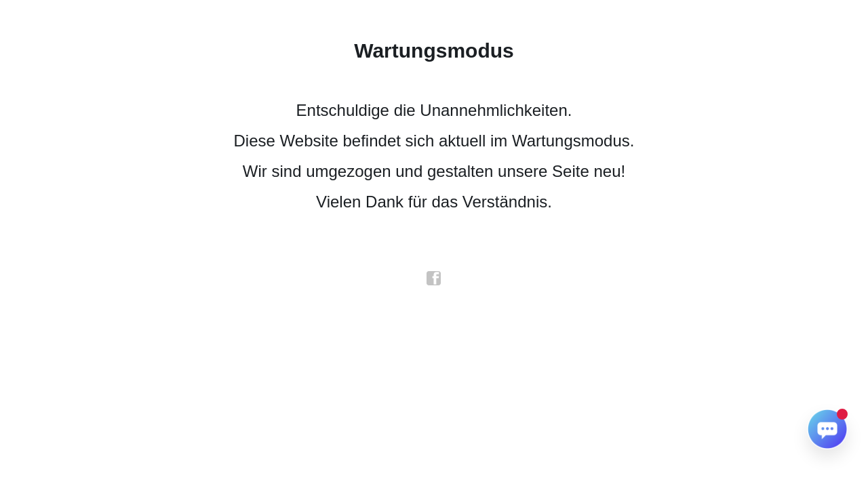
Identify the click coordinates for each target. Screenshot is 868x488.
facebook (434, 279)
